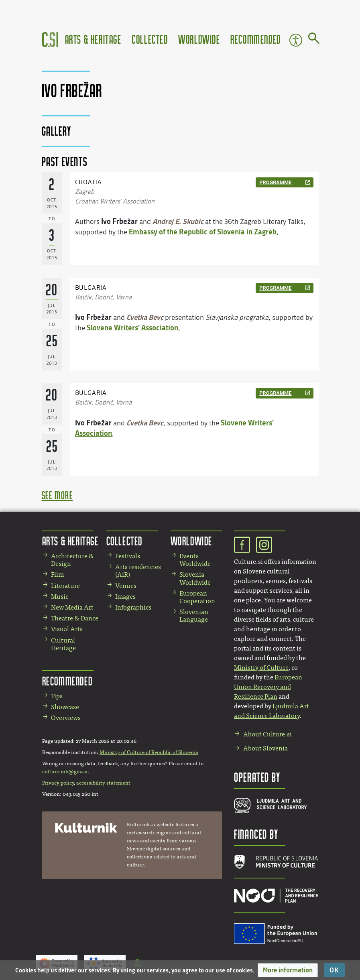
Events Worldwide (195, 560)
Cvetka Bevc (145, 317)
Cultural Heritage (63, 644)
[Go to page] (314, 40)
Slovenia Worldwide (195, 578)
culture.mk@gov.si (65, 772)
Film (57, 574)
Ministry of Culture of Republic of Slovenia (149, 752)
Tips (57, 696)
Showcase (65, 707)
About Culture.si (267, 734)
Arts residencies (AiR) (138, 571)
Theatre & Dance (75, 618)
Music (60, 597)
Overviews (66, 718)
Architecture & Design (72, 560)
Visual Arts (67, 629)
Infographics (133, 607)
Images (125, 597)
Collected (150, 39)
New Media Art (72, 607)
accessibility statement (103, 783)
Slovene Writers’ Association (132, 327)
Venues (126, 586)
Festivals (128, 556)
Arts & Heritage (93, 39)
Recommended (256, 39)
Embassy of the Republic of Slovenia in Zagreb (203, 232)
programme (275, 182)
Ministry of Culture (261, 668)
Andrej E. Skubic (178, 221)
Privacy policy (58, 783)
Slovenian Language (194, 616)
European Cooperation (197, 597)
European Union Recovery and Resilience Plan (268, 687)
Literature (65, 586)
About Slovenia (265, 748)
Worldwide (199, 39)
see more (57, 495)
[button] (288, 970)
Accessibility (296, 40)
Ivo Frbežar (119, 221)
